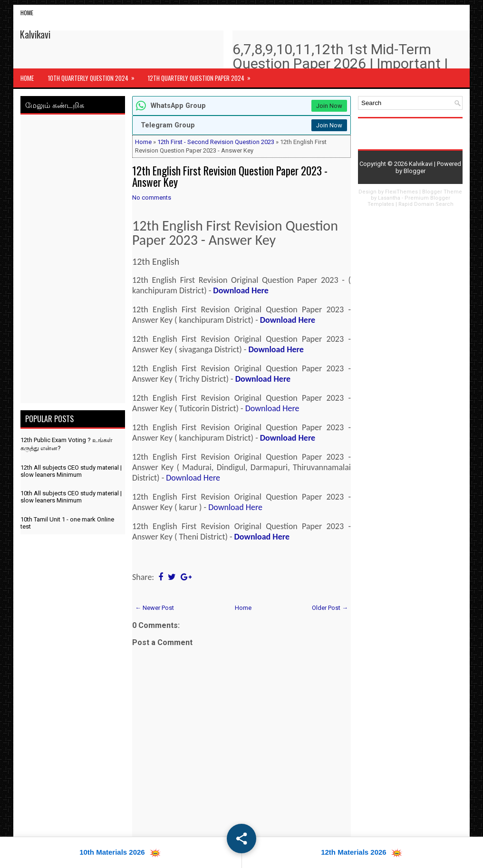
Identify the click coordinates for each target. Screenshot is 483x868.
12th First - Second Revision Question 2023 (216, 142)
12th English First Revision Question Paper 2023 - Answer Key (230, 176)
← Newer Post (155, 608)
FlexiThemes (401, 192)
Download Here (241, 290)
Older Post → (330, 608)
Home (27, 13)
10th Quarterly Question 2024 (94, 76)
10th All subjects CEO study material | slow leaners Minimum (71, 497)
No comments (152, 198)
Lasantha (389, 198)
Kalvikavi (35, 34)
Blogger (415, 171)
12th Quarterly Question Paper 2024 (202, 76)
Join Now (329, 106)
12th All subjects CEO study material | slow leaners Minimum (71, 471)
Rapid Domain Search (426, 204)
